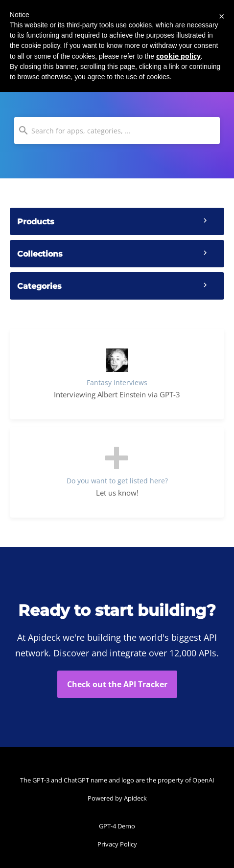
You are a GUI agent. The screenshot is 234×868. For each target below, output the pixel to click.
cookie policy (178, 56)
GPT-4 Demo (117, 826)
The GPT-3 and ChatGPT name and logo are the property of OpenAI (117, 780)
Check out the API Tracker (117, 684)
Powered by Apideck (117, 798)
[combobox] (117, 130)
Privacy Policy (117, 844)
